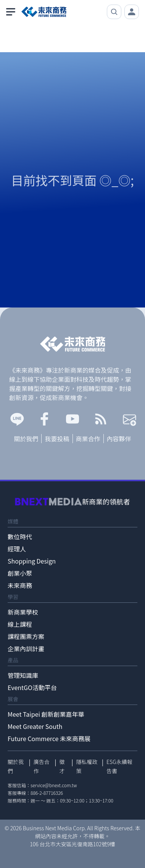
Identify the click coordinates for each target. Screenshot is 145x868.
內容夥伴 (119, 439)
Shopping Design (32, 561)
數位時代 (20, 536)
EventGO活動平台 (32, 687)
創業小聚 (20, 573)
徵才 (62, 766)
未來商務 (20, 585)
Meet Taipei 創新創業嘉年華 (46, 714)
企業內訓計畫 (26, 649)
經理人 (17, 549)
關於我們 (26, 439)
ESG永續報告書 (119, 766)
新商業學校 (23, 612)
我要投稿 (57, 439)
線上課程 (20, 624)
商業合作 (88, 439)
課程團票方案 (26, 636)
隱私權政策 (87, 766)
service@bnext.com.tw (54, 785)
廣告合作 (42, 766)
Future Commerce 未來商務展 (49, 738)
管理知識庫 (23, 675)
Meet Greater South (35, 726)
